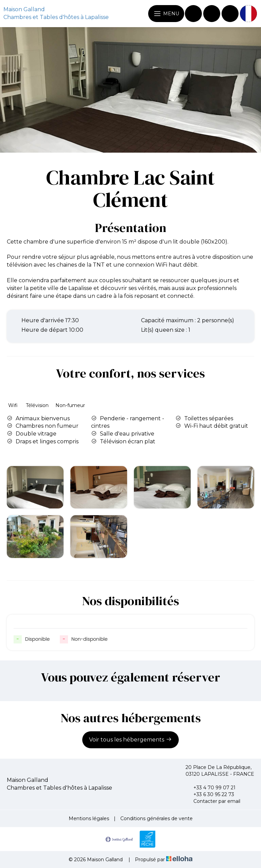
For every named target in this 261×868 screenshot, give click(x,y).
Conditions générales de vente (156, 818)
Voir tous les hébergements (130, 739)
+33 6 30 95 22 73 (210, 794)
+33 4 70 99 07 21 (211, 788)
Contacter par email (213, 801)
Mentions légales (89, 818)
